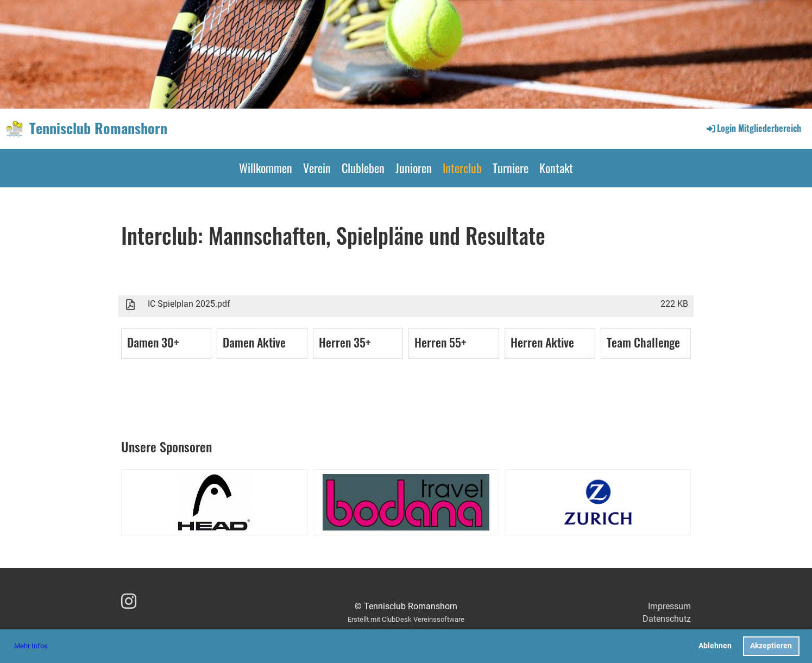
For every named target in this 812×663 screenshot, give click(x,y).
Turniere (511, 168)
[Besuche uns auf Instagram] (129, 602)
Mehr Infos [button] (31, 646)
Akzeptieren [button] (771, 646)
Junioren (414, 168)
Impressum (669, 606)
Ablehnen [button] (715, 646)
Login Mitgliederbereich (753, 128)
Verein (317, 168)
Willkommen (266, 168)
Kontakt (556, 168)
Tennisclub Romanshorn (98, 128)
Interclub (462, 168)
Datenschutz (667, 619)
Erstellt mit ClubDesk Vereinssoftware (406, 619)
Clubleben (363, 168)
